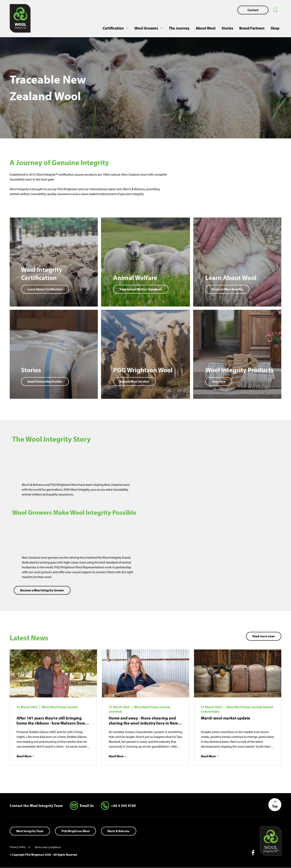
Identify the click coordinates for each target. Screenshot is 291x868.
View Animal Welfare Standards (141, 289)
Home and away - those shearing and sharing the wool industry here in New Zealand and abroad (143, 721)
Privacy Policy (18, 847)
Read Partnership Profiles (45, 381)
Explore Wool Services (134, 381)
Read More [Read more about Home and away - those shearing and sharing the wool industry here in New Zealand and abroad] (116, 756)
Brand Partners (252, 28)
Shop (275, 28)
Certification (113, 28)
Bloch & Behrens (119, 831)
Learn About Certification (45, 289)
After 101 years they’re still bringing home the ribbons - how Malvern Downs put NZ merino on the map (53, 721)
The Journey (179, 28)
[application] (213, 471)
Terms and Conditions (48, 847)
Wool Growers (146, 28)
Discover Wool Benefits (227, 289)
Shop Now (219, 381)
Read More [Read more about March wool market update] (208, 756)
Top (275, 806)
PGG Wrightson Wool (75, 831)
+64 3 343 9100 (123, 806)
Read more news (264, 636)
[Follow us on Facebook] (251, 853)
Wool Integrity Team (30, 831)
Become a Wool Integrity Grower (42, 590)
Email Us (87, 806)
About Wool (206, 28)
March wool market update (226, 718)
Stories (227, 28)
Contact (253, 10)
